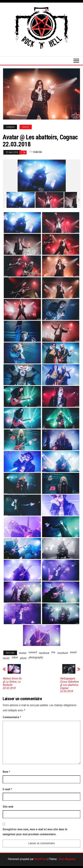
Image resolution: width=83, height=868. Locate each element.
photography (36, 657)
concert (33, 652)
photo (23, 658)
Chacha (37, 152)
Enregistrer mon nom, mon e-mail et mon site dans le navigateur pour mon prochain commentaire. (35, 832)
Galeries (26, 127)
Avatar (23, 653)
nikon (15, 657)
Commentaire (12, 717)
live (53, 652)
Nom (6, 772)
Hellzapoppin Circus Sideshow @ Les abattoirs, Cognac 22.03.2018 (69, 685)
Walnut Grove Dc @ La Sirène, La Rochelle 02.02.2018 (12, 683)
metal (73, 652)
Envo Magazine (67, 859)
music (6, 658)
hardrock (44, 653)
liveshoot (63, 653)
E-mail (7, 789)
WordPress (41, 859)
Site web (8, 807)
